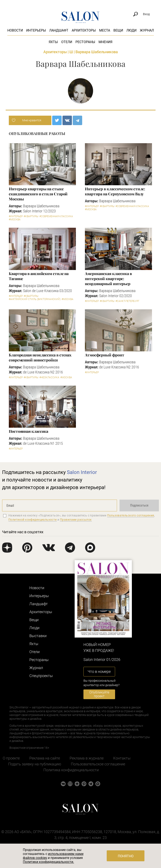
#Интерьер (16, 216)
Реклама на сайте (45, 758)
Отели (67, 42)
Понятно (126, 856)
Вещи (118, 30)
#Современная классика (56, 216)
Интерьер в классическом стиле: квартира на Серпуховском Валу (115, 191)
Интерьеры (36, 30)
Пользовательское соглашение (98, 764)
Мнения (105, 42)
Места (105, 30)
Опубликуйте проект (99, 694)
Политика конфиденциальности (71, 770)
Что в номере (99, 672)
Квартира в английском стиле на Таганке (39, 276)
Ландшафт (59, 30)
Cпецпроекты (41, 676)
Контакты (122, 758)
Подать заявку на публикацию (35, 764)
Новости (15, 30)
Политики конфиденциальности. (48, 862)
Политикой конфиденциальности (33, 520)
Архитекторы (84, 30)
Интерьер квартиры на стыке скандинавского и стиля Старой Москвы (38, 194)
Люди (131, 30)
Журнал (147, 30)
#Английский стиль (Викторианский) (35, 299)
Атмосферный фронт (105, 355)
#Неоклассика (49, 377)
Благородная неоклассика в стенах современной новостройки (40, 357)
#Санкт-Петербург (127, 301)
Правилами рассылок (76, 520)
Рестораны (85, 42)
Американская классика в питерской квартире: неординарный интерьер (108, 279)
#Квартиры (31, 216)
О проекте (11, 758)
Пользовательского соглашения (131, 515)
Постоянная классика (29, 431)
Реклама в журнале (87, 758)
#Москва (15, 220)
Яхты (53, 42)
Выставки (38, 636)
